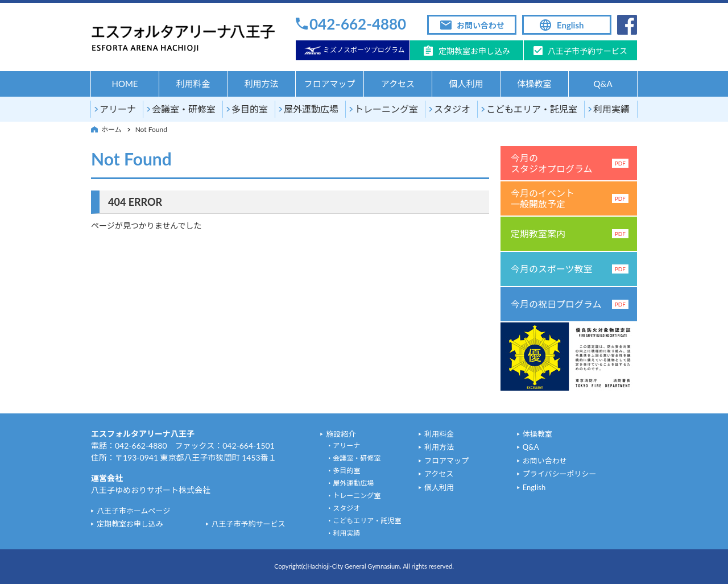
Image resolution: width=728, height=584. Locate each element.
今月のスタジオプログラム (570, 163)
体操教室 (534, 84)
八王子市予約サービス (588, 51)
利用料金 (193, 84)
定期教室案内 (570, 233)
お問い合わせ (481, 25)
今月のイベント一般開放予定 (570, 198)
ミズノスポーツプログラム (364, 50)
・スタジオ (343, 508)
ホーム (111, 129)
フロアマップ (329, 84)
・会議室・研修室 (353, 458)
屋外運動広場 (311, 109)
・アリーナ (343, 446)
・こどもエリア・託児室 (363, 521)
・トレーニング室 (353, 496)
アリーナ (118, 109)
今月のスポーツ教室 (570, 269)
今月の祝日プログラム (570, 304)
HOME (125, 84)
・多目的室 (343, 471)
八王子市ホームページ (133, 511)
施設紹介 (341, 434)
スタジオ (452, 109)
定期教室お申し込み (474, 51)
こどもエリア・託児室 (532, 109)
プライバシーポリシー (560, 474)
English (570, 25)
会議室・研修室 (184, 109)
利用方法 (261, 84)
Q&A (603, 84)
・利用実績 (343, 533)
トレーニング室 (386, 109)
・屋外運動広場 (350, 483)
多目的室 (250, 109)
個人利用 (466, 84)
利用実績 (611, 109)
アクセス (398, 84)
